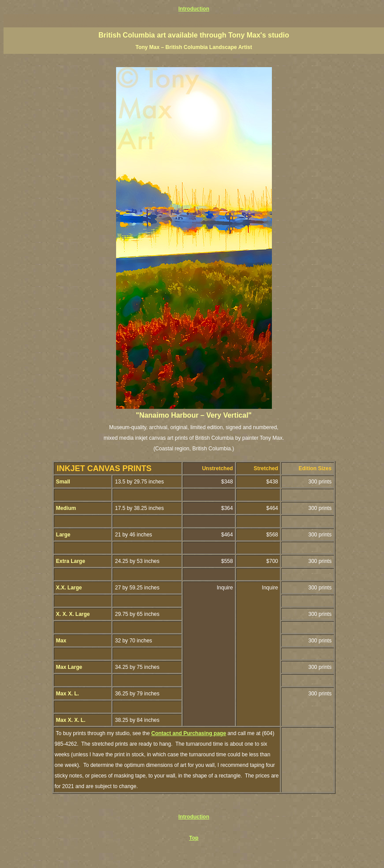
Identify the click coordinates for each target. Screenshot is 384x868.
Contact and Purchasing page (189, 733)
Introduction (194, 9)
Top (194, 838)
